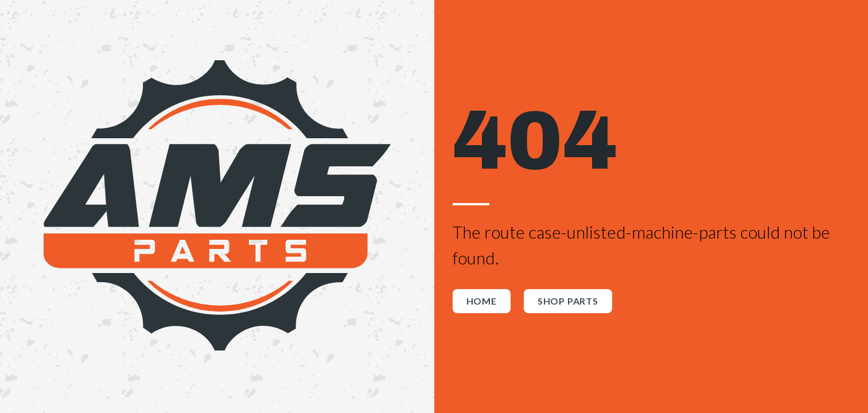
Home (482, 301)
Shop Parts (568, 301)
